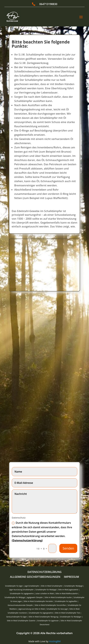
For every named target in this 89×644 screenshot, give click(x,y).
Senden (68, 548)
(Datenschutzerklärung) (27, 540)
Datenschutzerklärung (45, 572)
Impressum (71, 577)
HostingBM (55, 641)
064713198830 (48, 4)
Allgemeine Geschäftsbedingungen (35, 577)
